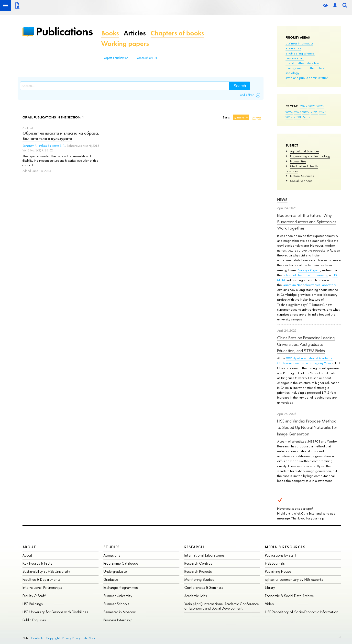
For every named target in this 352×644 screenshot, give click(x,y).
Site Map (89, 638)
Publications (64, 31)
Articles (135, 33)
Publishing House (278, 571)
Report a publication (116, 58)
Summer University (118, 596)
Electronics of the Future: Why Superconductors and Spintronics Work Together (307, 222)
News (282, 200)
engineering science (300, 53)
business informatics (299, 43)
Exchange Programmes (121, 587)
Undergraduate (115, 571)
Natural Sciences (302, 176)
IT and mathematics (299, 63)
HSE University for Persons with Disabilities (55, 612)
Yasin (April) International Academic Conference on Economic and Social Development (222, 606)
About (29, 547)
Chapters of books (177, 33)
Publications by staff (281, 555)
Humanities (298, 161)
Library (270, 587)
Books (110, 33)
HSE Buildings (33, 604)
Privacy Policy (71, 638)
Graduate (111, 579)
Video (269, 604)
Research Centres (198, 563)
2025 (320, 106)
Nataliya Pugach (309, 270)
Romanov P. (29, 146)
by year (256, 117)
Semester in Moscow (120, 612)
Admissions (112, 555)
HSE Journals (275, 563)
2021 (314, 112)
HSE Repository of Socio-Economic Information (302, 612)
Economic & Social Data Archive (289, 596)
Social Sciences (301, 181)
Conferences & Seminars (204, 587)
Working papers (125, 44)
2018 (297, 117)
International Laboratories (204, 555)
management (295, 68)
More (307, 117)
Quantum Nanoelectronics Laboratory (309, 285)
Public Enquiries (34, 620)
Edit (339, 637)
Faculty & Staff (34, 596)
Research (194, 547)
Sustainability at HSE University (46, 571)
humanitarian (295, 58)
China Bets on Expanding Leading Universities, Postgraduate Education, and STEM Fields (306, 344)
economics (293, 48)
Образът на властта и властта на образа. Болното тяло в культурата (61, 136)
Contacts (37, 638)
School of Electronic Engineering (305, 275)
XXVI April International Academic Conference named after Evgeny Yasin (305, 360)
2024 (289, 112)
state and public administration (307, 78)
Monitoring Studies (199, 579)
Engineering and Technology (310, 156)
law (316, 63)
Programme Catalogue (121, 563)
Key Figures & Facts (37, 563)
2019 (289, 117)
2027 (304, 106)
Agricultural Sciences (305, 151)
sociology (292, 73)
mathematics (315, 68)
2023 (298, 112)
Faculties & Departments (41, 579)
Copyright (53, 638)
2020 (323, 112)
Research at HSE (147, 58)
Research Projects (198, 571)
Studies (112, 547)
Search (240, 86)
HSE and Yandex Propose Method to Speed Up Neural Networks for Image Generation (307, 427)
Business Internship (118, 620)
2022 (306, 112)
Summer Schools (116, 604)
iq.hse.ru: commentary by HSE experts (294, 579)
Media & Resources (285, 547)
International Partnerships (42, 587)
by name (239, 117)
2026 (312, 106)
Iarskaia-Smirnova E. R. (52, 146)
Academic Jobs (196, 596)
